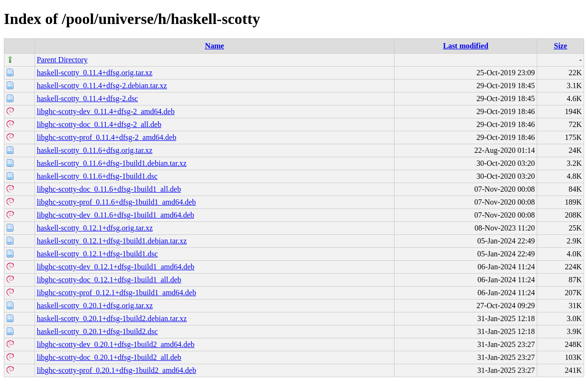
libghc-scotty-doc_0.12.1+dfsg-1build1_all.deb (109, 280)
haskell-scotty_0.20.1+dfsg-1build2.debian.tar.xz (112, 318)
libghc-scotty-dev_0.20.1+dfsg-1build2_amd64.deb (116, 344)
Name (215, 46)
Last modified (466, 46)
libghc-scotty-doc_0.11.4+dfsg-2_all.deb (99, 124)
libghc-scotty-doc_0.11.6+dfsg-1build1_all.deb (109, 189)
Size (561, 46)
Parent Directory (62, 60)
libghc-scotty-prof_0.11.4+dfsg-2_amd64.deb (107, 137)
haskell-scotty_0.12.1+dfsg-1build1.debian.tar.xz (112, 241)
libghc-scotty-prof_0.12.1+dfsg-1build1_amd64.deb (117, 293)
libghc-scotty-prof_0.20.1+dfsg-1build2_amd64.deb (117, 370)
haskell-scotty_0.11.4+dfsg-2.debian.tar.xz (102, 86)
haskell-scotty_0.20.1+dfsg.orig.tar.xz (95, 306)
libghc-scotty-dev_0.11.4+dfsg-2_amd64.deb (106, 111)
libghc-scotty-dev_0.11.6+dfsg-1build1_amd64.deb (116, 215)
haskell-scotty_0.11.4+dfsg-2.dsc (88, 98)
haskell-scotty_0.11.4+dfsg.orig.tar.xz (95, 73)
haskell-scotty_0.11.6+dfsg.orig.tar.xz (95, 150)
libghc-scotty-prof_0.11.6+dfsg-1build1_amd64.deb (116, 202)
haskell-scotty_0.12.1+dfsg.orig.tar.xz (95, 228)
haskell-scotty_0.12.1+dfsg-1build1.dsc (97, 254)
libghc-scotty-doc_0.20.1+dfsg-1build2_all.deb (109, 357)
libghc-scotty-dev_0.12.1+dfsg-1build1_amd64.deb (116, 267)
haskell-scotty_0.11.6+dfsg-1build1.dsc (97, 176)
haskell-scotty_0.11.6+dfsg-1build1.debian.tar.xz (112, 163)
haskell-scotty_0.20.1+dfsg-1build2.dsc (97, 331)
